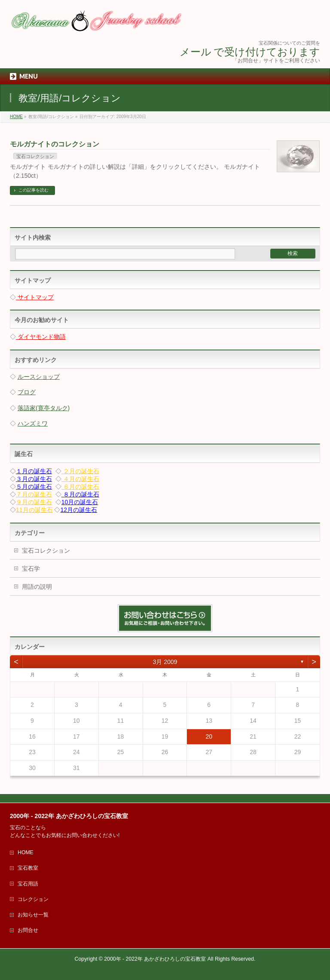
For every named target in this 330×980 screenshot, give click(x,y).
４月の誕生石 (80, 479)
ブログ (27, 392)
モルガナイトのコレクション (55, 144)
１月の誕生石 (34, 471)
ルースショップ (39, 377)
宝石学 (31, 569)
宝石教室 (28, 868)
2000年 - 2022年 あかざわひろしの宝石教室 (155, 959)
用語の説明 (37, 587)
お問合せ (28, 930)
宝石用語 (28, 884)
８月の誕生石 (80, 494)
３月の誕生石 (34, 479)
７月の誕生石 (34, 494)
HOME (26, 852)
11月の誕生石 (34, 510)
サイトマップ (35, 297)
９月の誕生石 (34, 502)
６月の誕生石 (80, 487)
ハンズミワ (33, 423)
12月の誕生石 (79, 510)
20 (209, 737)
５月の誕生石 (34, 487)
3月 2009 (165, 662)
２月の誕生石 (80, 471)
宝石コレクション (35, 156)
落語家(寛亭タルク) (44, 408)
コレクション (33, 899)
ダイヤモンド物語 (41, 337)
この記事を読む (34, 190)
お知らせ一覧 (33, 915)
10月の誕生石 (80, 502)
